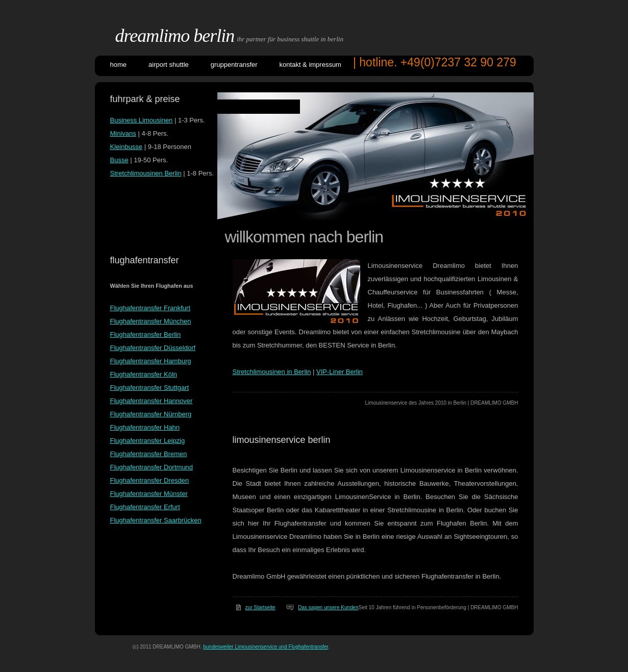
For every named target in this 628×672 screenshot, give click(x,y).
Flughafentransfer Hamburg (151, 361)
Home (119, 65)
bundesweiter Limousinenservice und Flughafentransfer (266, 647)
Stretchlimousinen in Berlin (272, 372)
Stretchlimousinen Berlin (146, 173)
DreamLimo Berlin (175, 36)
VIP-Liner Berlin (340, 372)
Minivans (123, 133)
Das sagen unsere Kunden (328, 607)
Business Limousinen (142, 120)
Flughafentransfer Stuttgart (150, 388)
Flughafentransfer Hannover (152, 401)
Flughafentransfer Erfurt (145, 507)
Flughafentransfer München (151, 321)
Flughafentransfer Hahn (145, 427)
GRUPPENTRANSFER (234, 65)
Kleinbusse (127, 147)
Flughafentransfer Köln (144, 374)
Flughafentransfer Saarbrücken (156, 520)
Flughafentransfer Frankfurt (150, 308)
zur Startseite (260, 607)
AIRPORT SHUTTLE (169, 65)
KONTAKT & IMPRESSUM (310, 65)
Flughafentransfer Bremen (149, 454)
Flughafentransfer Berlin (146, 334)
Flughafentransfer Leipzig (148, 441)
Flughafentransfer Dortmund (152, 467)
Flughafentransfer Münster (149, 494)
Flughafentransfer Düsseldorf (153, 348)
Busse (119, 160)
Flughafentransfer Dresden (150, 480)
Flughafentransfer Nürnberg (151, 414)
